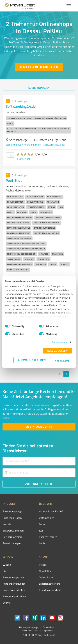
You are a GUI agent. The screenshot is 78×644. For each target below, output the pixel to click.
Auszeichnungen (12, 543)
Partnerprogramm (13, 537)
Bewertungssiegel (13, 511)
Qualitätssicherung (31, 630)
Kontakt (43, 543)
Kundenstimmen (48, 537)
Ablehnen (62, 361)
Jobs (41, 531)
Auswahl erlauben (32, 360)
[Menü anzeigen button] (69, 6)
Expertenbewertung (50, 584)
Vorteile (7, 524)
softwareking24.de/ (54, 145)
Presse (43, 565)
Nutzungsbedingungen (29, 627)
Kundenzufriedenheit (14, 590)
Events (7, 603)
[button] (25, 154)
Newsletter (45, 571)
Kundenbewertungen (14, 584)
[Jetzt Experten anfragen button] (39, 67)
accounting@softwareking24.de (23, 145)
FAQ (5, 571)
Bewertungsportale (13, 577)
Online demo (46, 577)
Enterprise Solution (13, 531)
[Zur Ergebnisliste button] (39, 484)
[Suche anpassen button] (39, 88)
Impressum (48, 630)
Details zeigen (59, 342)
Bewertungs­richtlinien (15, 596)
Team (42, 524)
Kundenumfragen (12, 518)
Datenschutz (48, 627)
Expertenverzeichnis (50, 590)
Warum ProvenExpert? (51, 511)
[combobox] (39, 461)
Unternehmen (47, 518)
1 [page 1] (66, 374)
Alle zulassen (57, 351)
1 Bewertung (23, 159)
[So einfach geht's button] (39, 427)
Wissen (7, 565)
